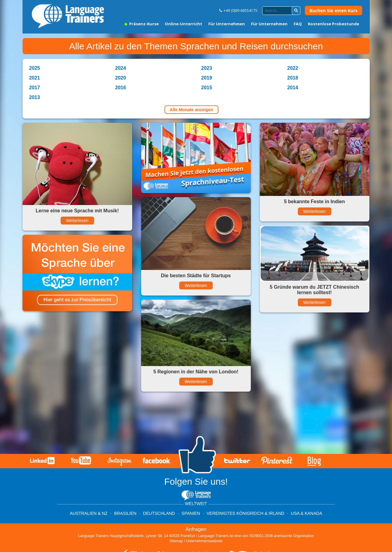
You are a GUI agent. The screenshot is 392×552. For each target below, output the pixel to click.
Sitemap (176, 541)
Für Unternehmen (227, 24)
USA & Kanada (307, 513)
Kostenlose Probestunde (334, 24)
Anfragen (196, 529)
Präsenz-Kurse (142, 24)
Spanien (191, 513)
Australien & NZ (89, 513)
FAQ (298, 24)
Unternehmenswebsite (204, 541)
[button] (296, 11)
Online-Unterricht (184, 24)
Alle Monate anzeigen (191, 110)
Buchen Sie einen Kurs (334, 11)
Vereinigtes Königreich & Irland (245, 513)
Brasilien (125, 513)
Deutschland (159, 513)
